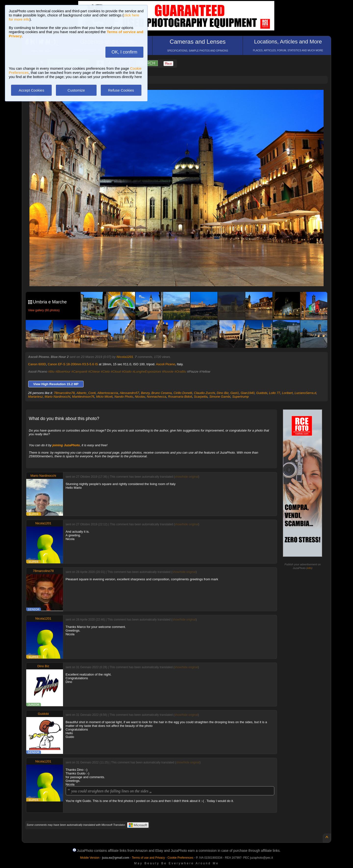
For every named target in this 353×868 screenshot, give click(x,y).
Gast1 (235, 393)
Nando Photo (124, 397)
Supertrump (240, 397)
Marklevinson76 (83, 397)
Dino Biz (223, 393)
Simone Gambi (220, 397)
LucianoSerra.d (305, 393)
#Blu (51, 372)
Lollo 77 (275, 393)
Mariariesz (36, 397)
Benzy (145, 393)
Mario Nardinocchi (57, 397)
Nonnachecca (157, 397)
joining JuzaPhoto (66, 445)
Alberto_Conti (86, 393)
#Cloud (116, 372)
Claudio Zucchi (204, 393)
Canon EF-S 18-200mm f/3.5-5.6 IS (73, 364)
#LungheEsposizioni (147, 372)
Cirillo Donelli (183, 393)
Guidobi (262, 393)
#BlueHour (63, 372)
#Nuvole (168, 372)
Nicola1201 (125, 357)
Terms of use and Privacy (148, 858)
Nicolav (140, 397)
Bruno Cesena (161, 393)
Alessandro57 (129, 393)
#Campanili (79, 372)
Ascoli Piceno (165, 364)
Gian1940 (248, 393)
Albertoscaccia (108, 393)
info (309, 568)
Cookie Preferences (180, 858)
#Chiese (94, 372)
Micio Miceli (104, 397)
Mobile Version (90, 858)
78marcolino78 (64, 393)
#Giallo (126, 372)
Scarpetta (201, 397)
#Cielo (105, 372)
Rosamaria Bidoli (180, 397)
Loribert (287, 393)
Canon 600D (37, 364)
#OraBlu (180, 372)
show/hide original (187, 477)
